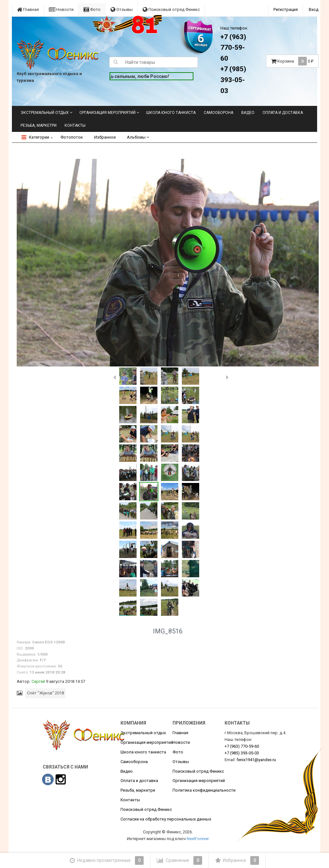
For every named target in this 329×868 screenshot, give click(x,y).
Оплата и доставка (283, 113)
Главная (28, 9)
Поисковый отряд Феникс (171, 9)
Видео (248, 113)
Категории (35, 137)
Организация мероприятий (107, 113)
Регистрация (286, 9)
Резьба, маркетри (39, 125)
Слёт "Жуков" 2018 (45, 693)
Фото (92, 9)
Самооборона (218, 113)
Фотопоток (72, 137)
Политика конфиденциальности (204, 790)
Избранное (105, 137)
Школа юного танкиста (171, 113)
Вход (314, 9)
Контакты (75, 125)
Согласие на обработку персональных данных (166, 819)
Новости (61, 9)
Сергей (38, 681)
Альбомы (138, 137)
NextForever (198, 839)
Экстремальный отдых (45, 113)
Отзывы (122, 9)
